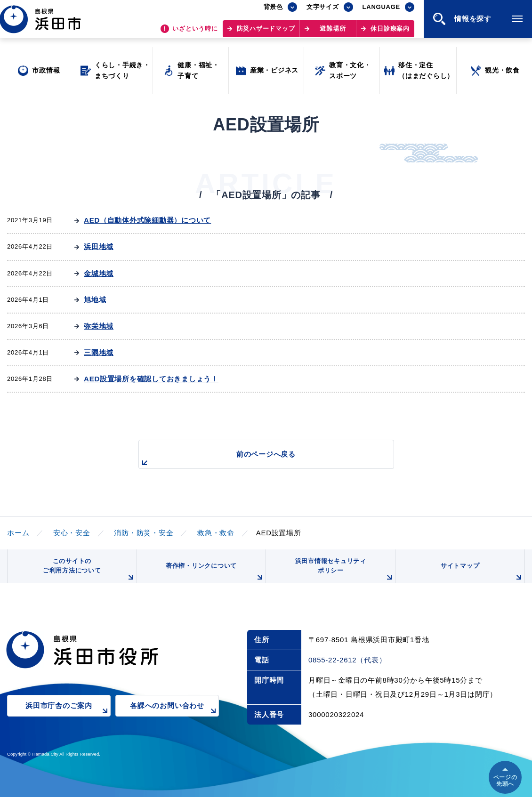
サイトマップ (481, 579)
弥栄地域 (99, 326)
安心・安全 (72, 533)
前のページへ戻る (255, 459)
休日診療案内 (390, 33)
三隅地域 (99, 352)
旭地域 (95, 300)
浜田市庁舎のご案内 (68, 721)
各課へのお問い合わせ (174, 721)
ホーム (18, 533)
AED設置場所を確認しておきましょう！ (151, 379)
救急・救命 (216, 533)
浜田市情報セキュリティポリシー (343, 576)
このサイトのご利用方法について (88, 576)
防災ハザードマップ (266, 33)
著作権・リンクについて (213, 579)
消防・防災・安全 (144, 533)
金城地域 (99, 273)
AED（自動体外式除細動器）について (147, 220)
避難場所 (333, 33)
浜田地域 (99, 246)
